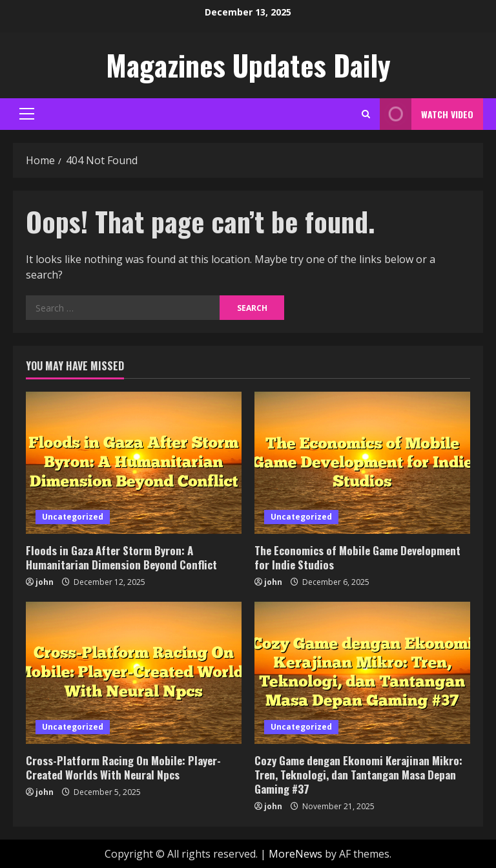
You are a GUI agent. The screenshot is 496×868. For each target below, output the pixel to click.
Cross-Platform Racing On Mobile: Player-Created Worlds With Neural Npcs (123, 767)
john (45, 582)
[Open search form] (366, 114)
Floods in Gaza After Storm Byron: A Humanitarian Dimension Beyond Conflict (121, 557)
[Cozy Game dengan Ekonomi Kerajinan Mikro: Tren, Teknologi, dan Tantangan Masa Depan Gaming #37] (362, 673)
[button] (27, 114)
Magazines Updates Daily (248, 65)
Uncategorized (73, 517)
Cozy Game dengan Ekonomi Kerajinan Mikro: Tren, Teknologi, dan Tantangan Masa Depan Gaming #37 (358, 775)
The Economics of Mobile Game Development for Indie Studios (357, 557)
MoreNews (295, 854)
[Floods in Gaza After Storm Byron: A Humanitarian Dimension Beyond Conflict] (134, 463)
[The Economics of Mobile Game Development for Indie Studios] (362, 463)
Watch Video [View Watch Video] (427, 114)
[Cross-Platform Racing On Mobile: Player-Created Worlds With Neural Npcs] (134, 673)
